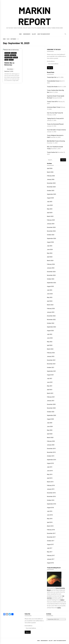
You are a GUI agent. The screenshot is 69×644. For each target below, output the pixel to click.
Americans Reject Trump (54, 107)
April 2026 (50, 168)
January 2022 (51, 356)
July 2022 (50, 334)
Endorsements (27, 34)
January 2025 (51, 224)
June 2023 (50, 294)
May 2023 (50, 297)
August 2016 (50, 563)
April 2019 (50, 478)
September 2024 (51, 238)
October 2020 (51, 412)
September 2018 (51, 504)
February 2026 (51, 176)
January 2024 (51, 268)
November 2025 (51, 187)
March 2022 (50, 349)
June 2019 (50, 471)
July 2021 (50, 378)
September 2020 (51, 415)
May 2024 (50, 253)
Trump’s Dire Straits (52, 87)
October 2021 (51, 367)
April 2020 (50, 434)
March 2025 (50, 216)
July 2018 (50, 511)
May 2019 (50, 474)
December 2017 (51, 533)
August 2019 (50, 463)
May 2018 (50, 519)
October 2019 (51, 456)
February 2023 (51, 308)
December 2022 (51, 316)
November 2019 (51, 452)
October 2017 (51, 541)
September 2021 (51, 371)
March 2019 (50, 482)
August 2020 (50, 419)
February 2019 (51, 485)
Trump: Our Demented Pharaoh (55, 124)
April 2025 (50, 213)
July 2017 (50, 548)
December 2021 (51, 360)
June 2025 (50, 205)
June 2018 (50, 515)
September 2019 (51, 460)
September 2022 (51, 327)
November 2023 (51, 275)
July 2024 (50, 246)
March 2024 (50, 261)
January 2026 (51, 179)
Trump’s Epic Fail (51, 77)
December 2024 (51, 227)
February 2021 (51, 397)
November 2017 (51, 537)
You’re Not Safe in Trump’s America (56, 130)
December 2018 (51, 493)
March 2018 (50, 526)
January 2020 (51, 445)
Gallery (34, 34)
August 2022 (50, 331)
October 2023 (51, 279)
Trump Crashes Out (52, 152)
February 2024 (51, 264)
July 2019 (50, 467)
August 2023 (50, 286)
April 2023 (50, 301)
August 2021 (50, 375)
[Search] (65, 34)
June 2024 (50, 249)
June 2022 (50, 338)
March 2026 (50, 172)
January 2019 (51, 489)
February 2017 (51, 555)
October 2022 (51, 323)
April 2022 (50, 345)
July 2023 (50, 290)
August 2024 (50, 242)
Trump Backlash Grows (53, 81)
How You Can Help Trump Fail (55, 113)
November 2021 (51, 364)
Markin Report (34, 16)
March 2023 (50, 305)
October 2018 (51, 500)
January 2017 (51, 559)
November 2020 (51, 408)
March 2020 (50, 437)
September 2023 (51, 283)
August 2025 (50, 198)
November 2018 (51, 496)
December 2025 (51, 183)
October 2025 (51, 191)
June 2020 (50, 426)
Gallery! (62, 600)
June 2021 (50, 382)
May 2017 (50, 552)
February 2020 (51, 441)
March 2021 (50, 393)
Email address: (51, 61)
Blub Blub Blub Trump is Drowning (56, 141)
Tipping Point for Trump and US (55, 118)
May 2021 (50, 386)
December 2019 (51, 449)
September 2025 (51, 194)
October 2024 (51, 235)
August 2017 (50, 544)
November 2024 (51, 231)
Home (20, 34)
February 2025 (51, 220)
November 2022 (51, 320)
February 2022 (51, 353)
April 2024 (50, 257)
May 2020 (50, 430)
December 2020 (51, 404)
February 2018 (51, 530)
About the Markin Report (44, 34)
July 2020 (50, 423)
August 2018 (50, 508)
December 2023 (51, 272)
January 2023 (51, 312)
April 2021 (50, 390)
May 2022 (50, 342)
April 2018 (50, 522)
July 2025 (50, 202)
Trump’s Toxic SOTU (52, 102)
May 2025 (50, 209)
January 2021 (51, 401)
